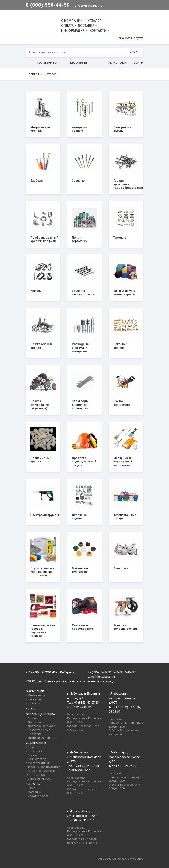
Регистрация (118, 63)
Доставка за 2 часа (41, 726)
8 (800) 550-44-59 (48, 5)
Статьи (33, 755)
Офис (31, 788)
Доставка (35, 722)
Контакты (98, 30)
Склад (32, 747)
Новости (34, 703)
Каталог (95, 21)
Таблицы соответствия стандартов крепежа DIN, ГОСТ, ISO (43, 771)
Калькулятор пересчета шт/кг (38, 761)
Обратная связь (39, 796)
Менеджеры (36, 695)
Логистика (35, 751)
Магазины (79, 63)
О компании (72, 21)
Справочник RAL (39, 779)
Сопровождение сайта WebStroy (120, 859)
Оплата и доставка (78, 26)
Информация (73, 30)
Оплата (33, 718)
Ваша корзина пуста (130, 38)
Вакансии (34, 699)
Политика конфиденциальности (41, 736)
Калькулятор (48, 63)
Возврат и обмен (40, 730)
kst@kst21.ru (106, 677)
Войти (138, 63)
